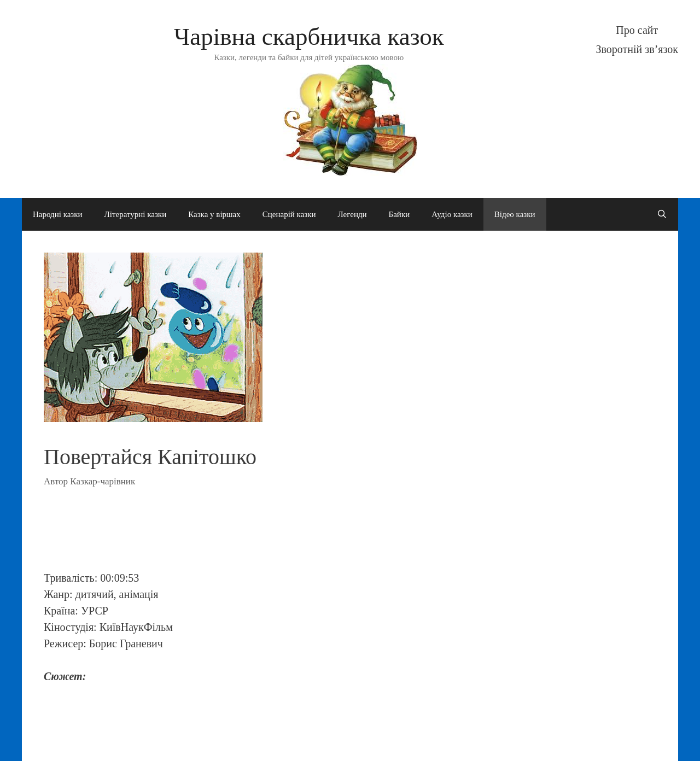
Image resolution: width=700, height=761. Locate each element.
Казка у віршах (214, 214)
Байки (399, 214)
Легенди (352, 214)
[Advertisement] (262, 535)
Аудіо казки (452, 214)
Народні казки (58, 214)
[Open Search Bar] (662, 214)
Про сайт (637, 30)
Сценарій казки (289, 214)
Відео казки (515, 214)
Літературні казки (136, 214)
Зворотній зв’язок (637, 49)
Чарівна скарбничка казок (309, 37)
